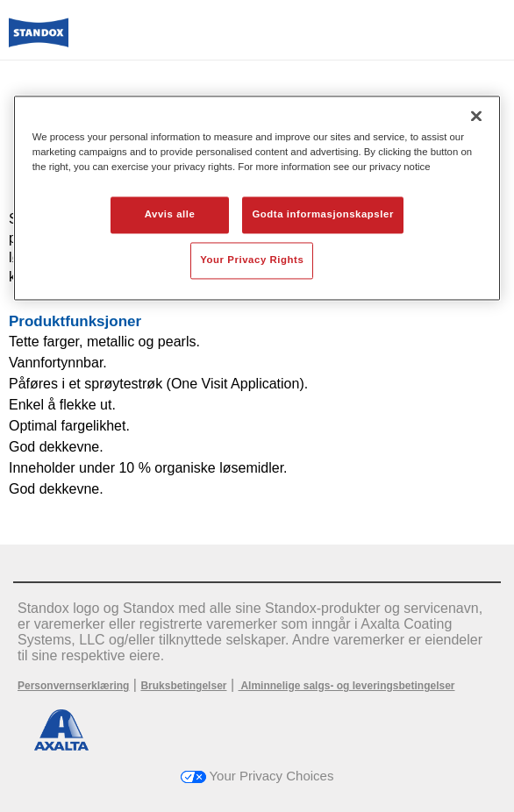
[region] (257, 198)
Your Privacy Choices (257, 776)
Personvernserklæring (73, 686)
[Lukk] (476, 116)
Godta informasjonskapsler (323, 215)
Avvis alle (170, 215)
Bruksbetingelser (183, 686)
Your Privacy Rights (252, 260)
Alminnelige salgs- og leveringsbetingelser (347, 686)
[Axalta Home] (39, 40)
